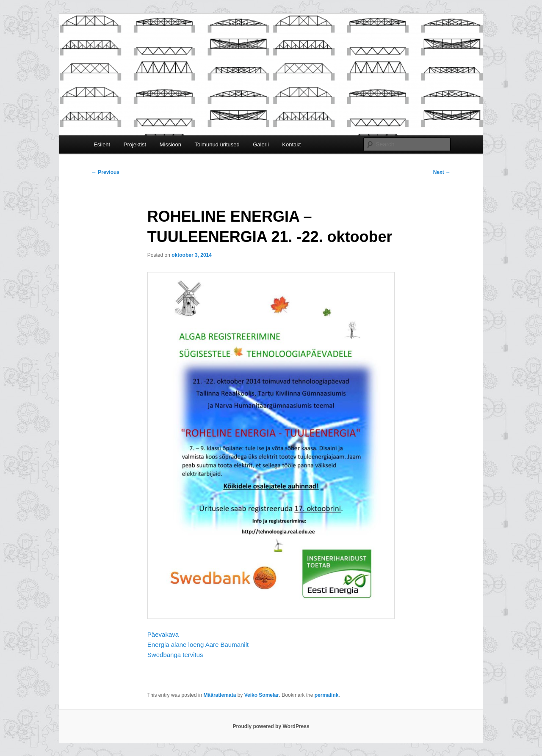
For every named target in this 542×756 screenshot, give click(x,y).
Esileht (102, 144)
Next (442, 172)
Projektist (135, 144)
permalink (327, 695)
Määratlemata (220, 695)
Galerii (261, 144)
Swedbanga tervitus (175, 655)
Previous (105, 172)
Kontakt (291, 144)
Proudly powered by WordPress (271, 726)
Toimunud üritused (217, 144)
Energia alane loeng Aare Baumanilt (198, 645)
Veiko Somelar (262, 695)
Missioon (170, 144)
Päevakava (163, 634)
